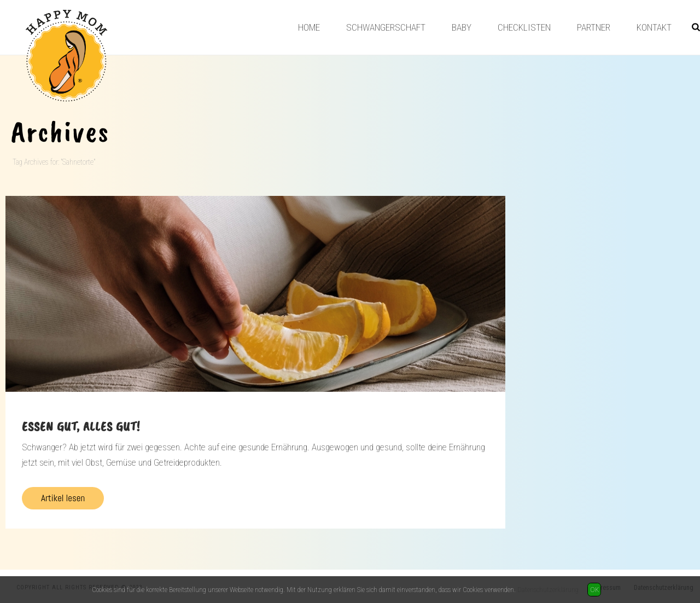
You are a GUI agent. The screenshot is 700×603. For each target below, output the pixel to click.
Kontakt (654, 27)
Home (309, 27)
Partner (594, 27)
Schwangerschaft (386, 27)
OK (594, 590)
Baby (462, 27)
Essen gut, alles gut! (81, 426)
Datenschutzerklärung (548, 590)
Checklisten (524, 27)
